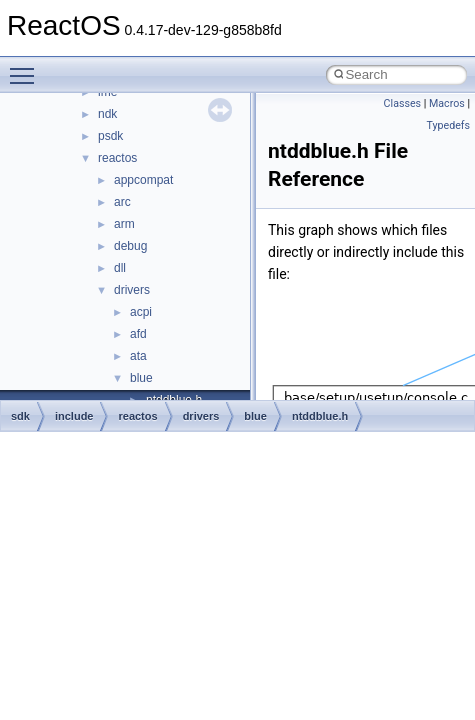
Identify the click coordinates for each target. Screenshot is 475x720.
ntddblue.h (320, 416)
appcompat (143, 180)
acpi (141, 312)
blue (141, 378)
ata (138, 356)
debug (130, 246)
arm (124, 224)
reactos (117, 158)
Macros (447, 103)
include (74, 416)
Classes (402, 103)
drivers (132, 290)
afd (138, 334)
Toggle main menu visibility (27, 67)
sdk (20, 416)
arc (122, 202)
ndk (107, 114)
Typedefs (448, 125)
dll (120, 268)
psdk (110, 136)
